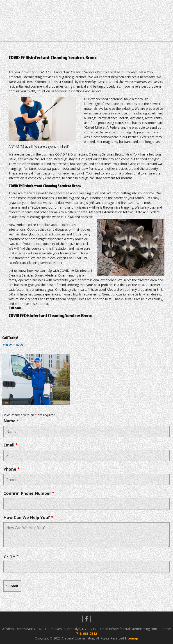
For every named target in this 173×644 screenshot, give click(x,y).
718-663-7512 (86, 634)
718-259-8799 (13, 345)
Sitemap (131, 638)
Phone (11, 469)
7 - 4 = (11, 556)
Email (11, 445)
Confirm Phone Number (29, 493)
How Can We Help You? (28, 517)
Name (11, 421)
